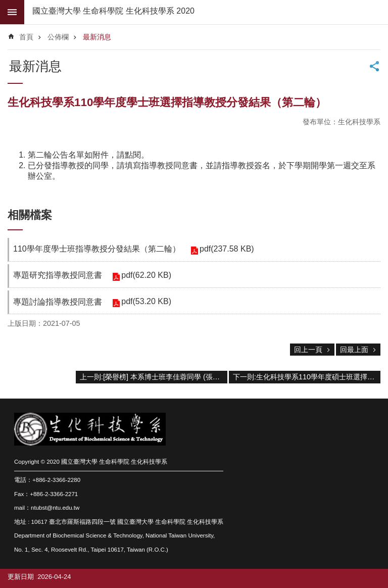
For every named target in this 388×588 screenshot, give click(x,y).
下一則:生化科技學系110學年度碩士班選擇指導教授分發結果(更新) (307, 377)
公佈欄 (58, 37)
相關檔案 (30, 215)
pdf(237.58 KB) (227, 249)
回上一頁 (308, 350)
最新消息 (97, 37)
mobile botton (12, 12)
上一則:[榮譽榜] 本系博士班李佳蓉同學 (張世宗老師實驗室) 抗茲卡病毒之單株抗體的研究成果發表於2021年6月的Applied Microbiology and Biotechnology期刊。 (154, 377)
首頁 (26, 37)
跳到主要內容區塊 (5, 5)
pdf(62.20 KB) (146, 275)
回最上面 (354, 350)
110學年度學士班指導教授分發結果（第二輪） (97, 249)
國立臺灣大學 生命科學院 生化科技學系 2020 (113, 11)
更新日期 (21, 577)
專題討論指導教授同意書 (58, 302)
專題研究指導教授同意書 (58, 275)
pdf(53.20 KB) (146, 301)
